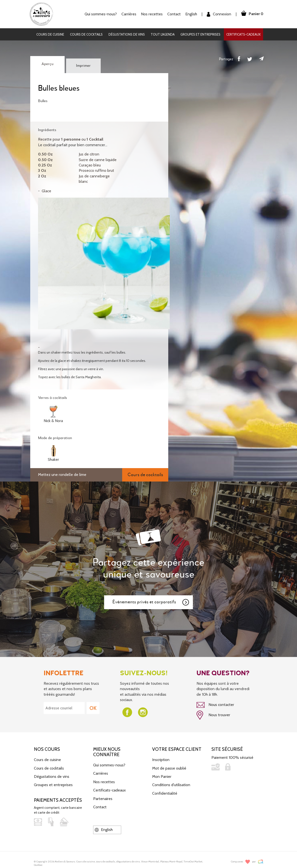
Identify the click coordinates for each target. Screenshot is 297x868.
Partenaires (103, 798)
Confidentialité (165, 793)
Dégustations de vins (127, 34)
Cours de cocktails (86, 34)
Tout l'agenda (163, 34)
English (190, 14)
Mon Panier (162, 776)
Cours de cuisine (50, 34)
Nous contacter (215, 705)
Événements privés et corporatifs (151, 602)
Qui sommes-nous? (99, 14)
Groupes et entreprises (200, 34)
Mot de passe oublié (169, 768)
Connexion (218, 14)
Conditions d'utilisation (171, 785)
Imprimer (83, 66)
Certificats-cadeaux (243, 34)
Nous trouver (213, 715)
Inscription (161, 759)
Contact (173, 14)
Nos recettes (151, 14)
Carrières (128, 14)
